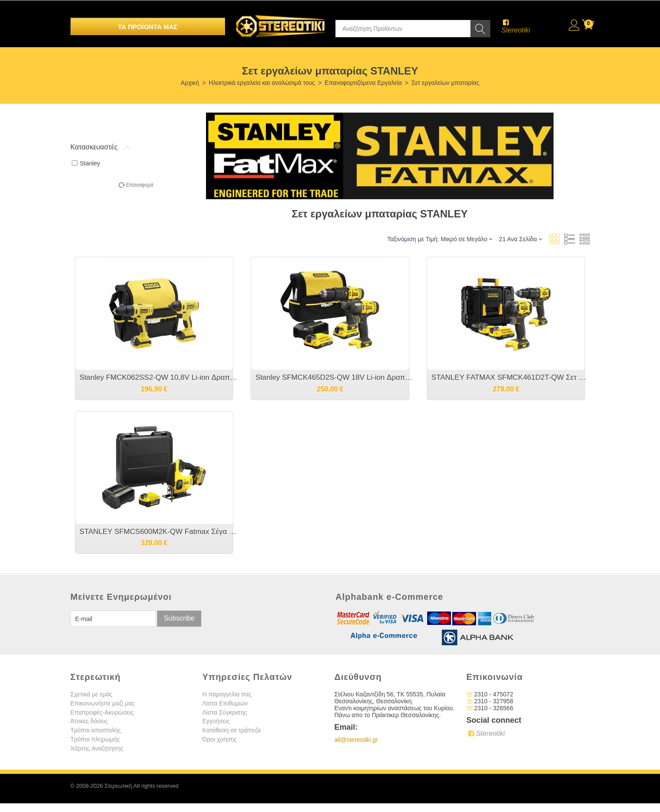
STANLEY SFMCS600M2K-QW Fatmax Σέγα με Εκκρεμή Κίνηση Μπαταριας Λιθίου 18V (159, 532)
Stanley (86, 163)
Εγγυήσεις (216, 721)
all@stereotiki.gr (356, 740)
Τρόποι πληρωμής (95, 739)
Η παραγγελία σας (227, 694)
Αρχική (190, 83)
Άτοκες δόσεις (89, 721)
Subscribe (179, 618)
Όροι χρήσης (220, 739)
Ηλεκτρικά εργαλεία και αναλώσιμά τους (262, 83)
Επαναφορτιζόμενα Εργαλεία (363, 83)
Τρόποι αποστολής (96, 730)
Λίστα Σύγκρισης (225, 712)
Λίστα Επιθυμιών (225, 703)
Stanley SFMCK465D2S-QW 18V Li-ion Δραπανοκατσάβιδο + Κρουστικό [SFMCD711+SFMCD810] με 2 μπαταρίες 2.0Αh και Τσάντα (334, 377)
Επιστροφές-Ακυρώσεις (102, 712)
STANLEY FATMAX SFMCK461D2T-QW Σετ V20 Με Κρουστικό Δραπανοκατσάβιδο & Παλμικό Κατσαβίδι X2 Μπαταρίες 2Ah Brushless (510, 377)
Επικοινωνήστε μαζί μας (103, 703)
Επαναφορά (140, 185)
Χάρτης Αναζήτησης (97, 748)
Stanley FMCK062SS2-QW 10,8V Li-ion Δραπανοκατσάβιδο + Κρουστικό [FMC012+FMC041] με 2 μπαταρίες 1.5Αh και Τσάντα (159, 377)
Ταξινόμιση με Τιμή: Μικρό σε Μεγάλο (440, 239)
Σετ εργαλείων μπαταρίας (446, 83)
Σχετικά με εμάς (92, 694)
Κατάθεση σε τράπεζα (232, 730)
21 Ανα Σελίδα (520, 239)
